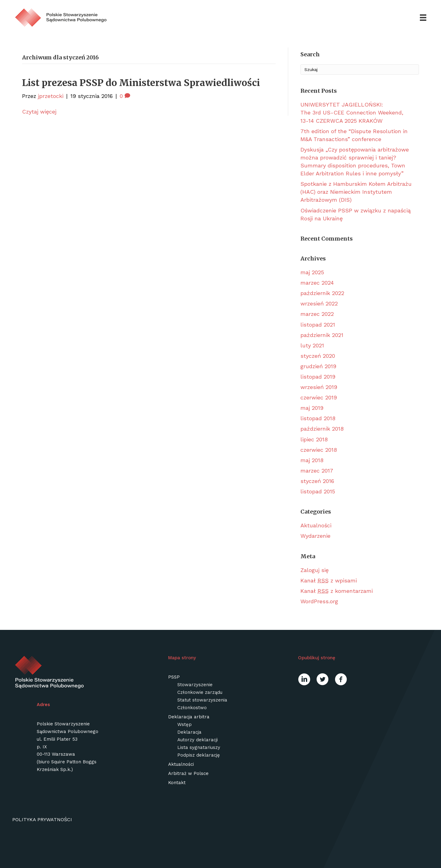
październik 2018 (322, 429)
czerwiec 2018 (319, 450)
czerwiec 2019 (319, 397)
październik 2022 (322, 293)
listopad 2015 (318, 491)
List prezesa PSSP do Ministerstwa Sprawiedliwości (141, 83)
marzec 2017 (317, 471)
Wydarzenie (315, 536)
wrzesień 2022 (319, 303)
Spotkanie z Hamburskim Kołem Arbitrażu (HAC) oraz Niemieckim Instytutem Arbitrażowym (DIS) (356, 192)
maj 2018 (312, 460)
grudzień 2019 (318, 366)
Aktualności (316, 525)
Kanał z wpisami (329, 580)
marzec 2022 (317, 314)
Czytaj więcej (39, 112)
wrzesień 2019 (319, 387)
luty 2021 (312, 345)
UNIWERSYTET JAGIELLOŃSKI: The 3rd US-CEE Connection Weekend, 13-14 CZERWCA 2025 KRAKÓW (352, 112)
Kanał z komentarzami (337, 591)
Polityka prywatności (42, 819)
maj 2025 (312, 272)
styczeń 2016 (317, 481)
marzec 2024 (317, 283)
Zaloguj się (315, 570)
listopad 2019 (318, 377)
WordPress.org (319, 601)
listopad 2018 (318, 418)
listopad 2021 (318, 325)
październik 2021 (322, 335)
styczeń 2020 (318, 356)
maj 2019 (312, 408)
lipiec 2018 (314, 439)
